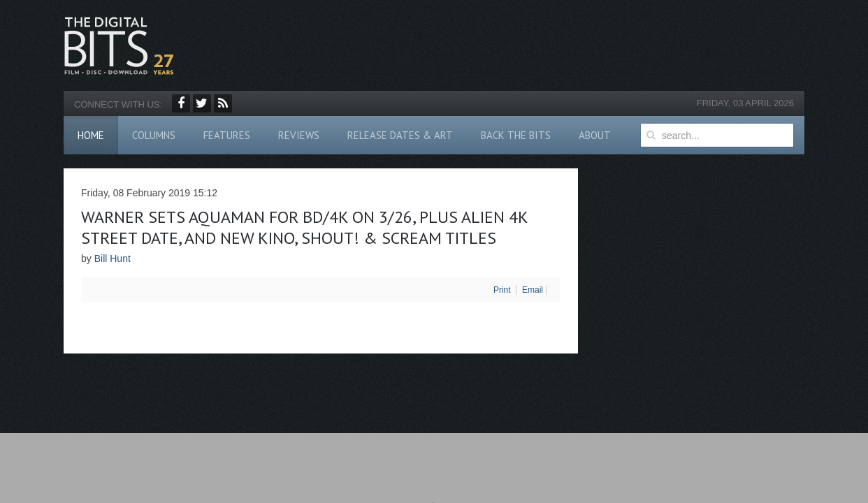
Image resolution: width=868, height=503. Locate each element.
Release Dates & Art (400, 135)
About (595, 135)
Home (91, 135)
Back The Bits (516, 135)
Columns (154, 135)
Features (227, 135)
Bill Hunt (113, 258)
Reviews (299, 135)
